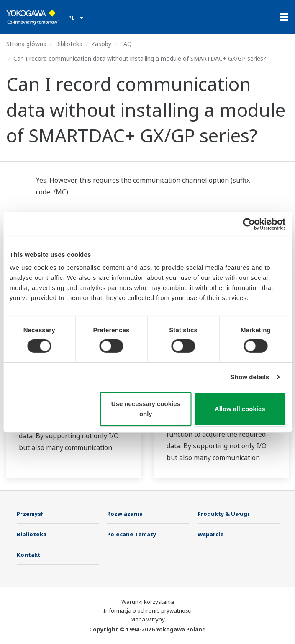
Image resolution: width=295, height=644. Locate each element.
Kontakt (29, 555)
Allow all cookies (240, 409)
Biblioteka (69, 44)
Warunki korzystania (148, 602)
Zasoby (101, 44)
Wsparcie (211, 534)
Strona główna (26, 44)
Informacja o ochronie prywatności (147, 610)
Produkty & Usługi (223, 514)
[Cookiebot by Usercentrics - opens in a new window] (249, 224)
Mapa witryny (148, 619)
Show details (250, 377)
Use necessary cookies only (146, 409)
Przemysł (30, 514)
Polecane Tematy (132, 534)
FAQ (126, 44)
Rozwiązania (125, 514)
